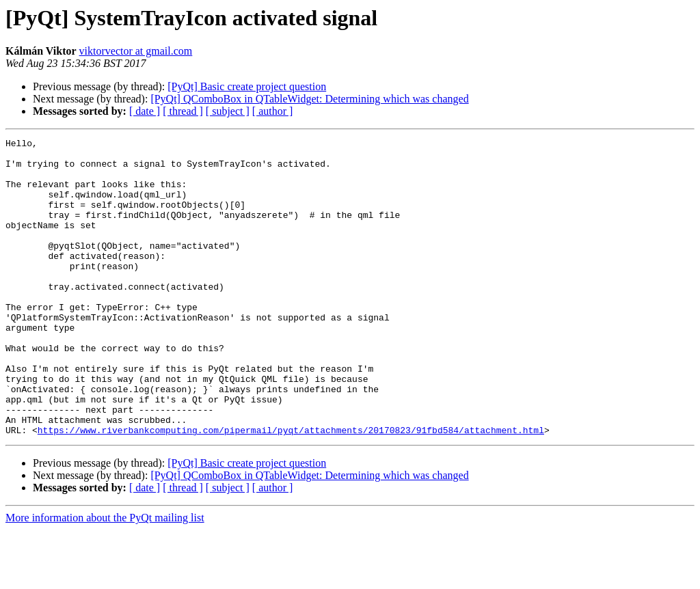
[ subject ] (228, 111)
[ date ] (145, 111)
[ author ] (273, 111)
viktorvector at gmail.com (136, 51)
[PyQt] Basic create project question (247, 86)
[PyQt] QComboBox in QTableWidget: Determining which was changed (309, 99)
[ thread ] (183, 111)
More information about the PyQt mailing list (105, 577)
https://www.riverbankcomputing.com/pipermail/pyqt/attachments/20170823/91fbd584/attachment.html (291, 489)
